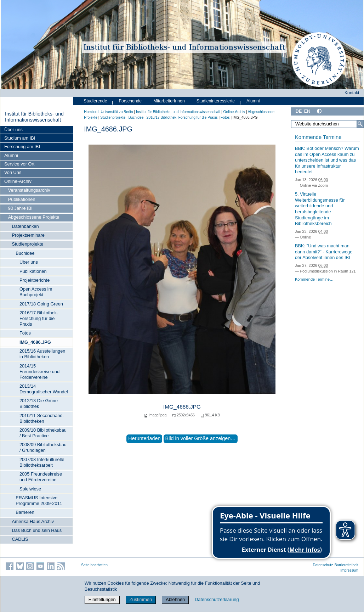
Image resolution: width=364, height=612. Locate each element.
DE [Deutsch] (298, 111)
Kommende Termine (318, 137)
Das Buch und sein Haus (37, 530)
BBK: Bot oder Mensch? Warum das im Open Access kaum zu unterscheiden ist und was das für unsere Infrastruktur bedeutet (327, 160)
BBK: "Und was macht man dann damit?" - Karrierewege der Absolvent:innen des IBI (324, 252)
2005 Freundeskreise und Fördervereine (41, 477)
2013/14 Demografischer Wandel (44, 389)
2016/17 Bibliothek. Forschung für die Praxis (39, 318)
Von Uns (13, 172)
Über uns (13, 130)
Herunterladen (144, 438)
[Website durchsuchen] (327, 124)
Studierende (95, 101)
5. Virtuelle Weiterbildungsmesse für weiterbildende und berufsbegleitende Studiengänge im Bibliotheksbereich (320, 209)
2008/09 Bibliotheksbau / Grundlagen (43, 447)
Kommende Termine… (314, 279)
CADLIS (20, 539)
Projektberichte (35, 280)
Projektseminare (28, 235)
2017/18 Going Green (41, 304)
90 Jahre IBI (20, 208)
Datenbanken (25, 226)
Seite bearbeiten (94, 565)
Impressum (349, 570)
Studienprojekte (27, 244)
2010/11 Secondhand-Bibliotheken (42, 418)
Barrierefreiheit (346, 565)
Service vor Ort (19, 164)
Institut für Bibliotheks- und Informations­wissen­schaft (34, 117)
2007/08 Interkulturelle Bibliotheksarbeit (42, 462)
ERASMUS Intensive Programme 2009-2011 (39, 501)
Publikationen (22, 199)
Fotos (25, 333)
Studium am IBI (20, 138)
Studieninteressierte (216, 101)
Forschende (130, 101)
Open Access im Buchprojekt (36, 292)
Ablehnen (175, 599)
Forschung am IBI (22, 147)
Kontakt (352, 93)
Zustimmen (141, 599)
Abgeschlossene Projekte (34, 217)
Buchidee (25, 253)
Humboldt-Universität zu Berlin (108, 112)
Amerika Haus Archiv (33, 521)
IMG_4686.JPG (35, 342)
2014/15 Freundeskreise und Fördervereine (39, 372)
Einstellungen (102, 599)
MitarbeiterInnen (169, 101)
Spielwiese (30, 489)
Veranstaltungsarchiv (29, 190)
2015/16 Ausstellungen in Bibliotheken (42, 354)
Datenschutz (323, 565)
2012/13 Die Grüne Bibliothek (39, 403)
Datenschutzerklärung (217, 599)
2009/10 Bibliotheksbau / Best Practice (43, 433)
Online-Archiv (18, 181)
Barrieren (25, 512)
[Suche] (360, 124)
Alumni (11, 155)
